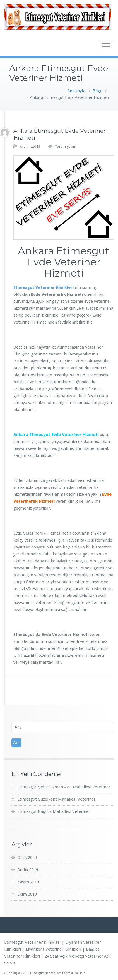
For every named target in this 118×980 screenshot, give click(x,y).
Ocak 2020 (27, 858)
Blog (97, 91)
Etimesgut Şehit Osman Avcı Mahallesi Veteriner (64, 787)
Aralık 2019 (28, 870)
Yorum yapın (66, 146)
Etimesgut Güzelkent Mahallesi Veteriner (56, 799)
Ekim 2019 (27, 894)
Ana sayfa (76, 91)
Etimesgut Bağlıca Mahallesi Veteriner (54, 811)
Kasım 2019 (28, 882)
